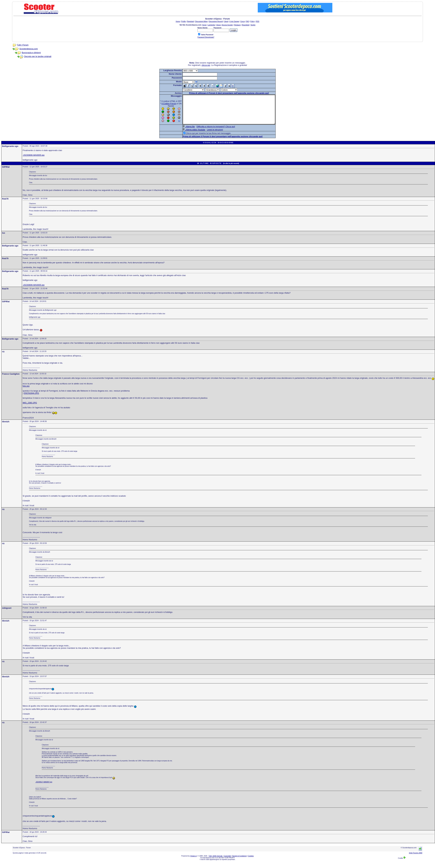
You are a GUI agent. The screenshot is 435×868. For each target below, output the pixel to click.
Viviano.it (193, 862)
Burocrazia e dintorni (31, 53)
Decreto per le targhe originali (38, 56)
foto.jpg (26, 392)
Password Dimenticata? (206, 37)
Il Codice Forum (163, 104)
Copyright (227, 862)
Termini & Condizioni (239, 862)
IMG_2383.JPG (30, 408)
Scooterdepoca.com (29, 49)
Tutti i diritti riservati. (216, 862)
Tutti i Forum (23, 45)
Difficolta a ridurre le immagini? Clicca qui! (210, 132)
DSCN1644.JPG (31, 399)
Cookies (251, 862)
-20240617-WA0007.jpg (44, 788)
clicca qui (206, 65)
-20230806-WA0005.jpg (34, 161)
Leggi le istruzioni (209, 135)
